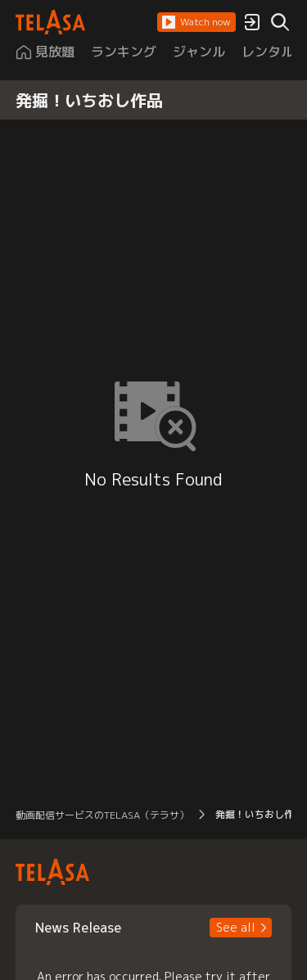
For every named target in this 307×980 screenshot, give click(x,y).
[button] (196, 22)
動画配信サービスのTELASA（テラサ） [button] (102, 815)
